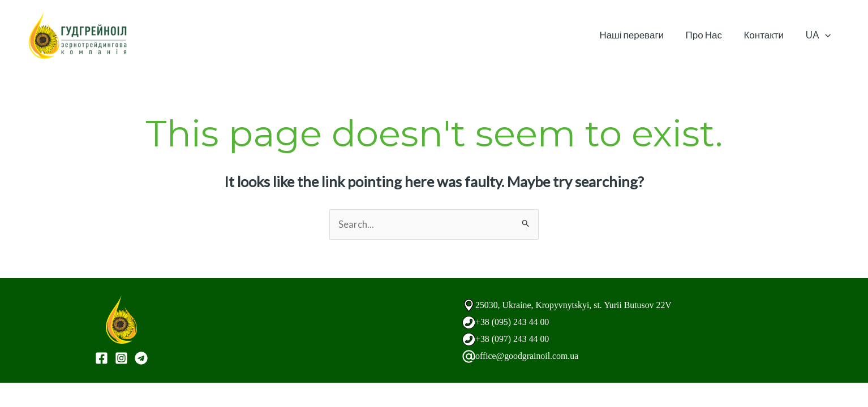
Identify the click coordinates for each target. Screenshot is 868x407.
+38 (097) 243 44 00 (515, 339)
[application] (826, 35)
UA (819, 35)
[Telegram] (141, 359)
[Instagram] (121, 359)
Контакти (768, 35)
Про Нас (710, 35)
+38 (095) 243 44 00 (515, 322)
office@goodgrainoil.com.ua (531, 356)
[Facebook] (102, 359)
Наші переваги (641, 35)
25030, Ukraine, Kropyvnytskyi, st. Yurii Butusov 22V (581, 305)
